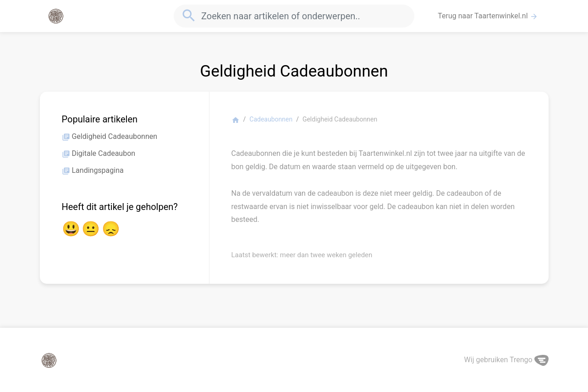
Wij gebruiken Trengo (506, 360)
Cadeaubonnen (271, 119)
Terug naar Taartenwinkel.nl (488, 16)
